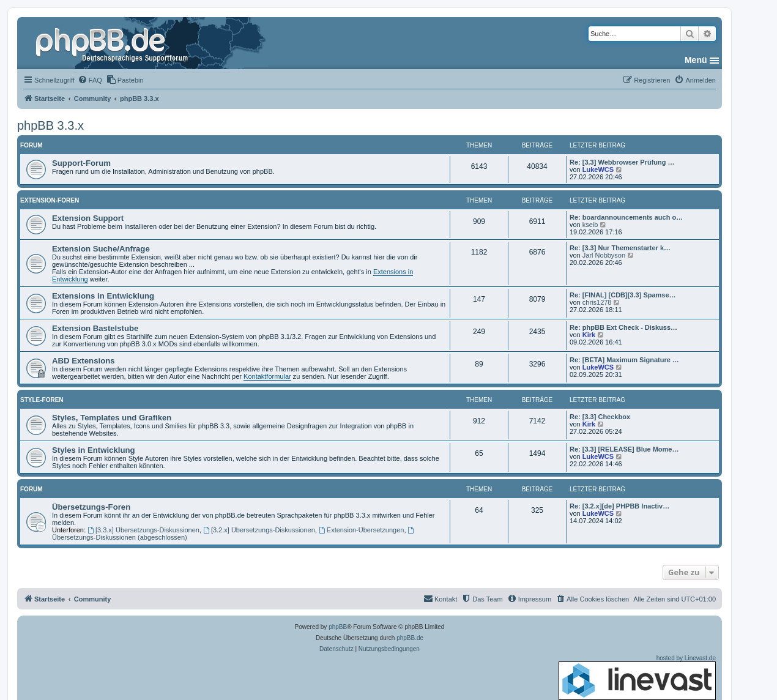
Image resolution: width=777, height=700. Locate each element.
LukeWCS (598, 169)
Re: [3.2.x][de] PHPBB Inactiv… (619, 506)
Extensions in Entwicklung (103, 296)
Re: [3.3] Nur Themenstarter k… (620, 248)
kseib (590, 225)
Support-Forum (81, 163)
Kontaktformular (267, 376)
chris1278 (597, 302)
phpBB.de (410, 638)
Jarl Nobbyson (604, 255)
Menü (696, 60)
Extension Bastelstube (95, 328)
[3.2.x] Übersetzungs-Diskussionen (259, 530)
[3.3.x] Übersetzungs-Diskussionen (143, 530)
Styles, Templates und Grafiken (112, 418)
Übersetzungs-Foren (91, 507)
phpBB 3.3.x (50, 125)
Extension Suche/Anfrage (101, 249)
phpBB (338, 627)
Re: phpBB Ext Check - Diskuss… (623, 327)
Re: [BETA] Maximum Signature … (624, 360)
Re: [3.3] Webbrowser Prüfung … (622, 162)
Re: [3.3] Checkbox (600, 417)
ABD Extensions (84, 361)
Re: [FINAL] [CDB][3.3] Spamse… (623, 295)
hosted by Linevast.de (637, 677)
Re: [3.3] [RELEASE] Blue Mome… (624, 449)
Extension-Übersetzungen (361, 530)
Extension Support (88, 218)
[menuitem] (90, 80)
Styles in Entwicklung (94, 450)
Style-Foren (42, 400)
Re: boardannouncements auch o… (626, 217)
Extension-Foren (50, 200)
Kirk (589, 335)
